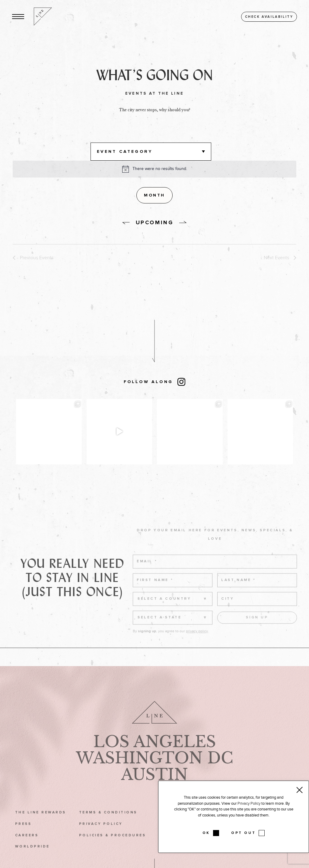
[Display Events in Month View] (154, 195)
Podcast (269, 855)
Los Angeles (155, 750)
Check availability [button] (269, 17)
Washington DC (154, 766)
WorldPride (32, 855)
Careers (27, 844)
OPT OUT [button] (243, 833)
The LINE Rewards (41, 821)
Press (23, 832)
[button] (18, 17)
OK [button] (206, 833)
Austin (154, 783)
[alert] (160, 169)
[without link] (126, 223)
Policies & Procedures (112, 844)
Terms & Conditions (108, 821)
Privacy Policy (101, 832)
